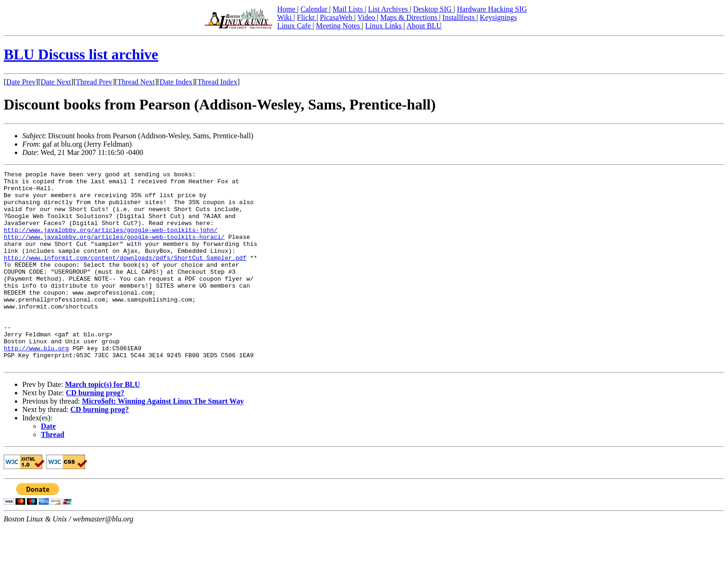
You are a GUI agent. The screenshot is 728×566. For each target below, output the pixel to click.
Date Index (176, 82)
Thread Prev (94, 82)
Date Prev (21, 82)
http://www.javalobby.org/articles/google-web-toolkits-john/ (110, 242)
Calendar (315, 9)
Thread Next (136, 82)
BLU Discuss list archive (81, 54)
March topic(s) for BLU (103, 423)
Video (367, 17)
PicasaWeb (337, 17)
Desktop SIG (433, 9)
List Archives (389, 9)
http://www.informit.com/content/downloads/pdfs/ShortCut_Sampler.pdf (125, 276)
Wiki (285, 17)
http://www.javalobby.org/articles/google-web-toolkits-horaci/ (114, 251)
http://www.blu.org (36, 384)
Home (287, 9)
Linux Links (384, 26)
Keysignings (498, 17)
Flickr (306, 17)
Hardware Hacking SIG (492, 9)
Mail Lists (348, 9)
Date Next (56, 82)
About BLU (424, 26)
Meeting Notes (339, 26)
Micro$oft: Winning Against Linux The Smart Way (163, 440)
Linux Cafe (295, 26)
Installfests (459, 17)
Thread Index (217, 82)
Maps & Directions (410, 17)
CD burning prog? (95, 432)
